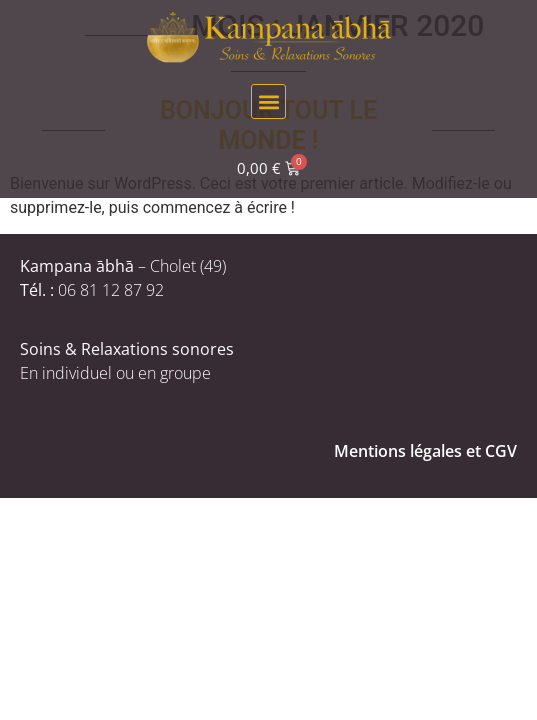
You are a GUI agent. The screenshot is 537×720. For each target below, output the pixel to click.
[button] (268, 101)
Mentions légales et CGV (425, 451)
